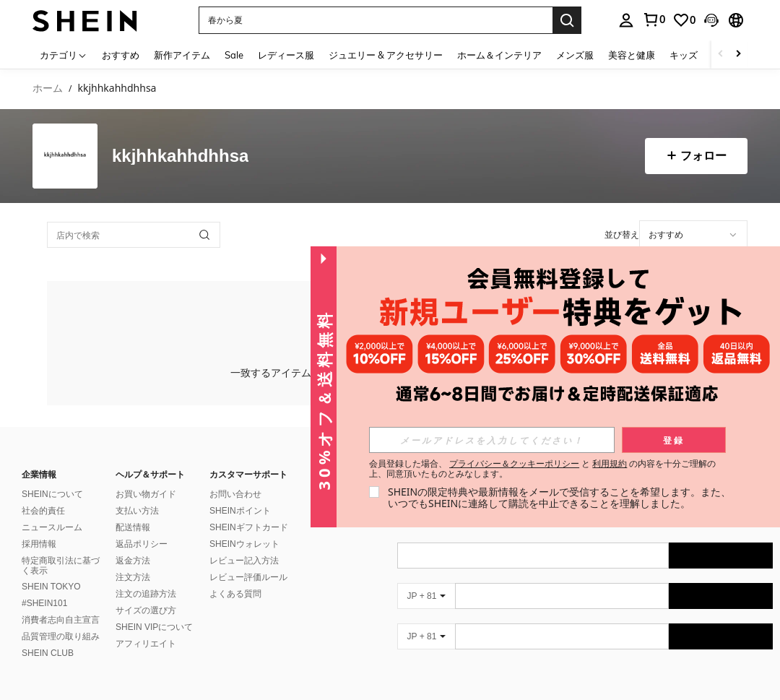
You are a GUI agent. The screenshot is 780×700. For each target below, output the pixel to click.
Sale (234, 55)
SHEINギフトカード (249, 527)
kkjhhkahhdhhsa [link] (117, 88)
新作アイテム (182, 55)
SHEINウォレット (244, 544)
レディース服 (286, 55)
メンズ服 (575, 55)
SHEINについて (52, 494)
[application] (693, 235)
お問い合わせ (235, 494)
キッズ (684, 55)
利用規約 (610, 463)
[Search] (567, 20)
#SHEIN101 (44, 603)
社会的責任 (43, 511)
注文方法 (133, 577)
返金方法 (133, 561)
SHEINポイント (240, 511)
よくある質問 (235, 594)
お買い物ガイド (146, 494)
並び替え (622, 234)
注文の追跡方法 (146, 594)
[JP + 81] (426, 596)
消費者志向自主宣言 (61, 620)
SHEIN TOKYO (51, 587)
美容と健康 (632, 55)
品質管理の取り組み (61, 636)
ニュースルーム (52, 527)
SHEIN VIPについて (154, 627)
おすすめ (121, 55)
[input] (693, 235)
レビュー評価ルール (248, 577)
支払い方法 (137, 511)
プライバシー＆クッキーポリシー (514, 463)
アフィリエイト (146, 644)
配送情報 (133, 527)
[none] (65, 156)
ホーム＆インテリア (499, 55)
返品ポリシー (142, 544)
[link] (684, 20)
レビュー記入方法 (244, 561)
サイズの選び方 (146, 610)
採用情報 (39, 544)
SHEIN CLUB (48, 653)
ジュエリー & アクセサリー (386, 55)
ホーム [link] (48, 88)
